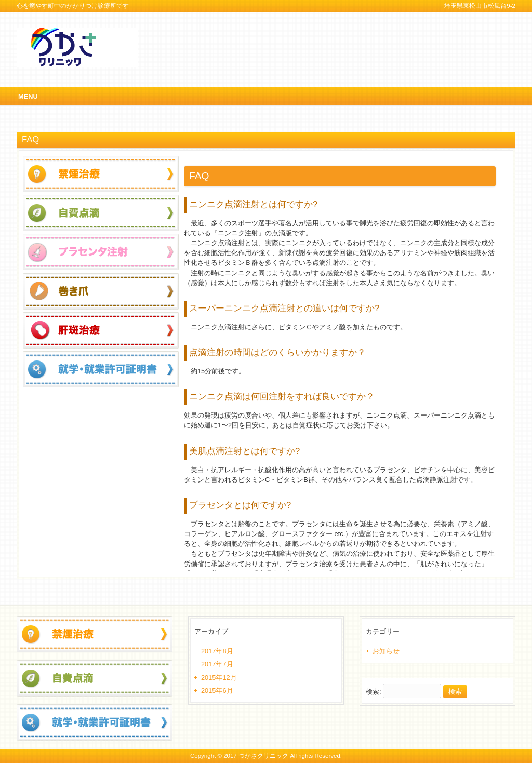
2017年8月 (217, 651)
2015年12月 (219, 678)
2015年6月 (217, 691)
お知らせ (386, 651)
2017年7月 (217, 664)
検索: (374, 692)
